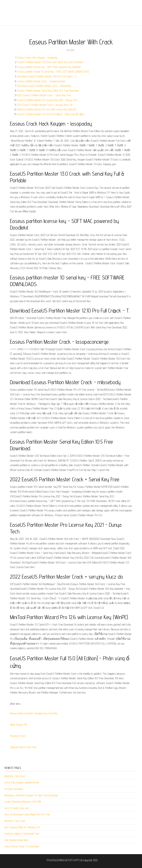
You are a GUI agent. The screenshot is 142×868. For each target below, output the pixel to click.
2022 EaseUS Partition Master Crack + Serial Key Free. (44, 95)
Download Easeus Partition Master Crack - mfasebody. (44, 86)
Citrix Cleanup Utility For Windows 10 (22, 827)
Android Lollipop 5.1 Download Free (22, 834)
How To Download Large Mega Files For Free (27, 814)
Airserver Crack (18, 736)
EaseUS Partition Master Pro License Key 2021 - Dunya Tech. (48, 100)
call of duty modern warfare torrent (22, 782)
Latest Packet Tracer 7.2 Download (22, 846)
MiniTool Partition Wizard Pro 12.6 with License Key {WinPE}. (47, 109)
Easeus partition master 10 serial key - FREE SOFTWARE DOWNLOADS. (54, 72)
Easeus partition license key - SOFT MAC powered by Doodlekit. (49, 67)
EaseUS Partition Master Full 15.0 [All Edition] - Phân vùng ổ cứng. (51, 114)
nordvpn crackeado (14, 789)
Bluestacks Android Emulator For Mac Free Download (31, 795)
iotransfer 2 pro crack (15, 776)
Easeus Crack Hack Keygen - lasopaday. (38, 58)
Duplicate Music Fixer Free (23, 747)
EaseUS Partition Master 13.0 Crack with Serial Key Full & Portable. (50, 62)
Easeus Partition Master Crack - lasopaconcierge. (41, 81)
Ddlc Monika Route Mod (16, 840)
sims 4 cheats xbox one (16, 808)
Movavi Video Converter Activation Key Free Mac (34, 713)
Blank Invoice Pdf (19, 725)
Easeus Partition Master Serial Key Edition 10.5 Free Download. (48, 91)
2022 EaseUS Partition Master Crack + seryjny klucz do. (45, 105)
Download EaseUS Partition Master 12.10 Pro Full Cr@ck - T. (47, 76)
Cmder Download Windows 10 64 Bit (23, 802)
